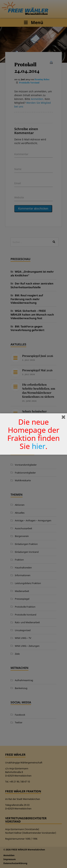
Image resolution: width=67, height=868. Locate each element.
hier (39, 446)
